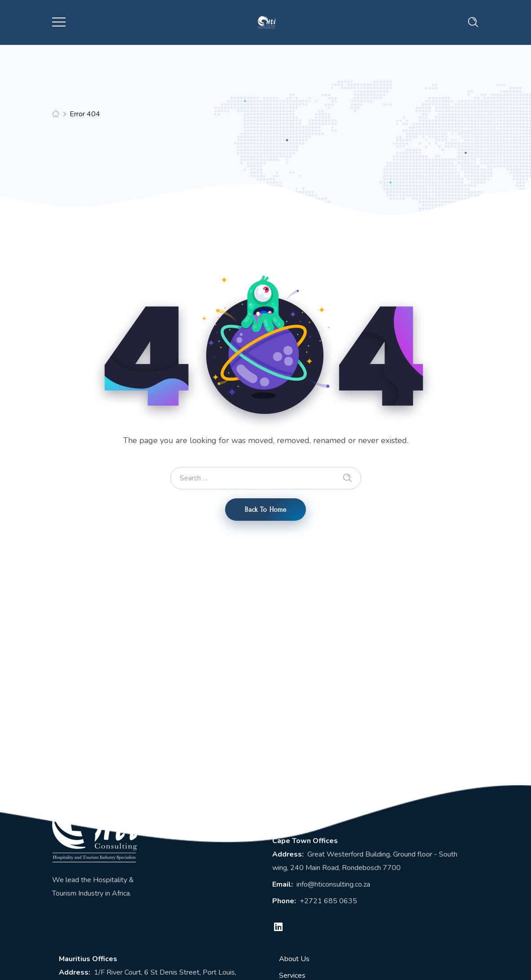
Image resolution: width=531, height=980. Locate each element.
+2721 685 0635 (328, 901)
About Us (294, 959)
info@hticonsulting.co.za (333, 884)
